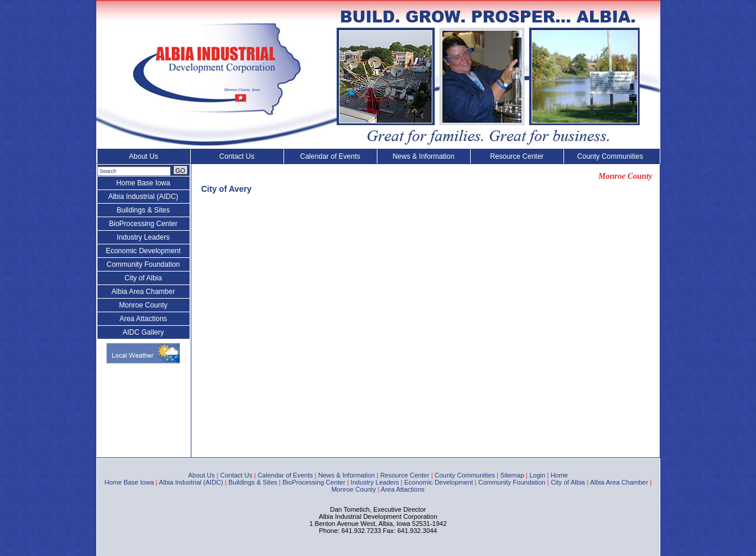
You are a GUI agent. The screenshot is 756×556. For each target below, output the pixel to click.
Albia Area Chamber (143, 292)
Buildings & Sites (143, 210)
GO (180, 171)
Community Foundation (143, 264)
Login (537, 475)
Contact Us (237, 156)
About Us (143, 156)
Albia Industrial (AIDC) (143, 197)
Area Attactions (143, 319)
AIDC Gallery (143, 332)
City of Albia (143, 278)
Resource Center (517, 156)
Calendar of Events (330, 156)
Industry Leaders (143, 237)
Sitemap (512, 475)
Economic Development (143, 251)
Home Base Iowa (143, 183)
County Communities (610, 156)
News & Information (424, 156)
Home (559, 475)
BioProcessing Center (143, 224)
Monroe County (143, 305)
